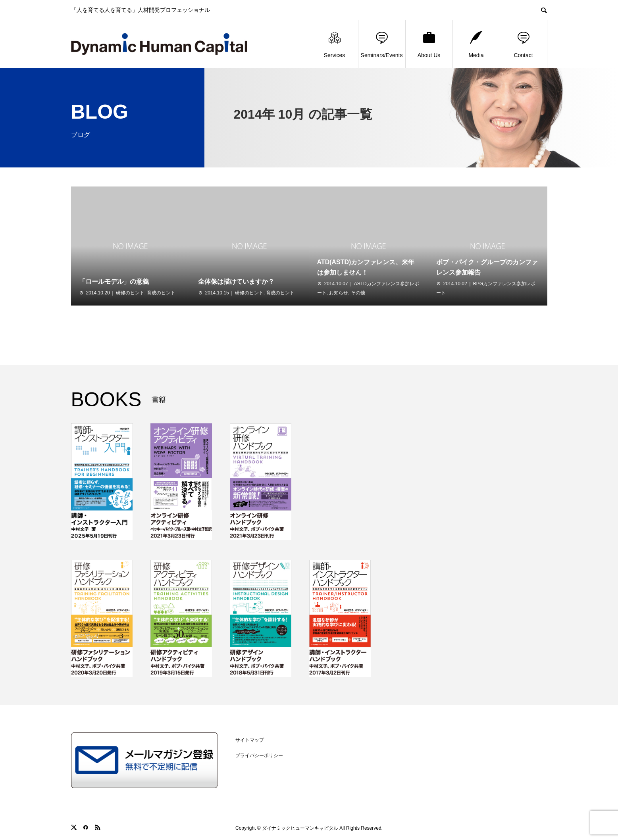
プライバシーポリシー (259, 755)
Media (476, 44)
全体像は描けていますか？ (236, 282)
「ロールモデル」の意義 (114, 282)
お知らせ (339, 293)
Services (335, 44)
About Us (429, 44)
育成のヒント (161, 293)
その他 (358, 293)
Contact (523, 44)
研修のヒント (130, 293)
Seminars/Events (382, 44)
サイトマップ (250, 740)
